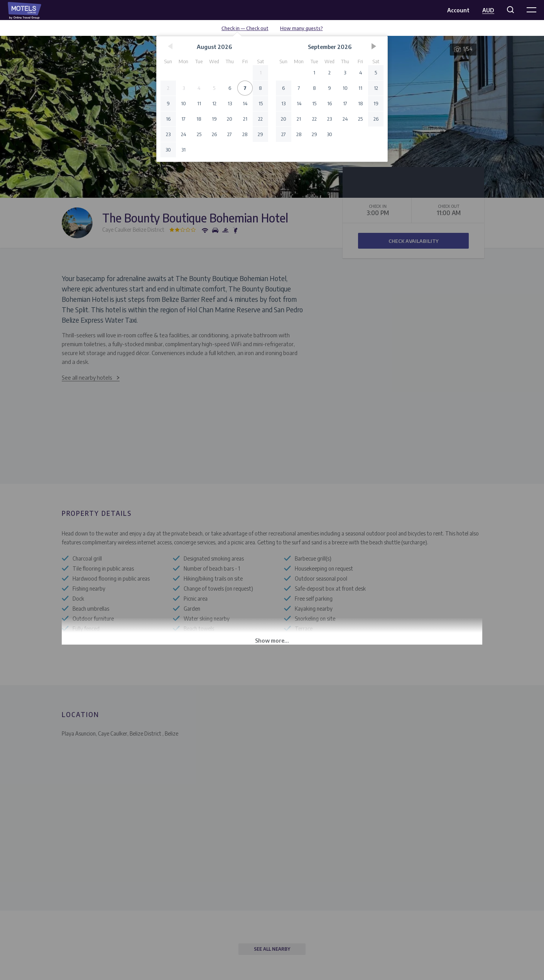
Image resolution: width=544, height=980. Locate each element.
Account (458, 10)
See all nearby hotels (87, 377)
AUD (488, 10)
